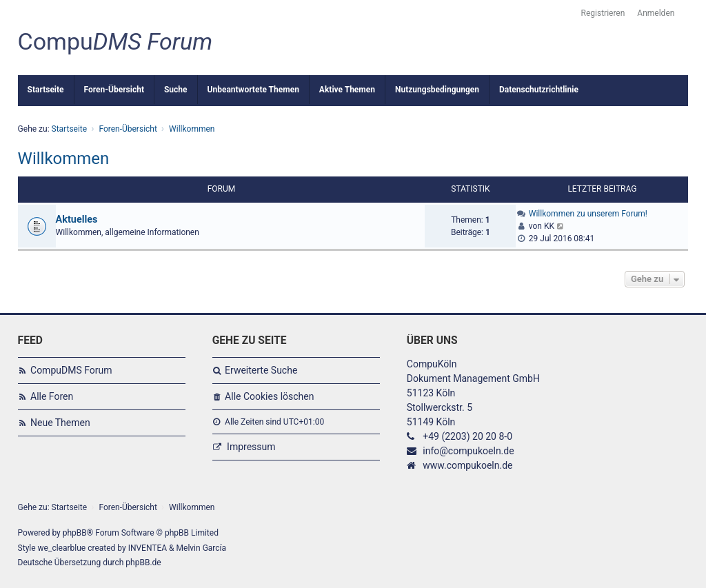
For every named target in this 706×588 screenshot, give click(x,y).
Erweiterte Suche (261, 370)
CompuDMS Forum (71, 370)
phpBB (75, 533)
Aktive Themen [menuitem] (347, 90)
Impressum (251, 447)
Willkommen (64, 159)
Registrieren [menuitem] (603, 13)
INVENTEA (148, 548)
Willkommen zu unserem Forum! (588, 214)
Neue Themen (60, 423)
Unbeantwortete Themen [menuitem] (253, 90)
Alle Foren (52, 396)
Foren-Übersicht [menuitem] (114, 90)
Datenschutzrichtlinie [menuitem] (539, 90)
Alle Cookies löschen (269, 396)
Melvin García (202, 548)
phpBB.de (143, 562)
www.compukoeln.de (467, 465)
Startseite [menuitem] (46, 90)
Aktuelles (77, 220)
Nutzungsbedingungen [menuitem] (437, 90)
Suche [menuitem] (176, 90)
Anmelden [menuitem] (656, 13)
